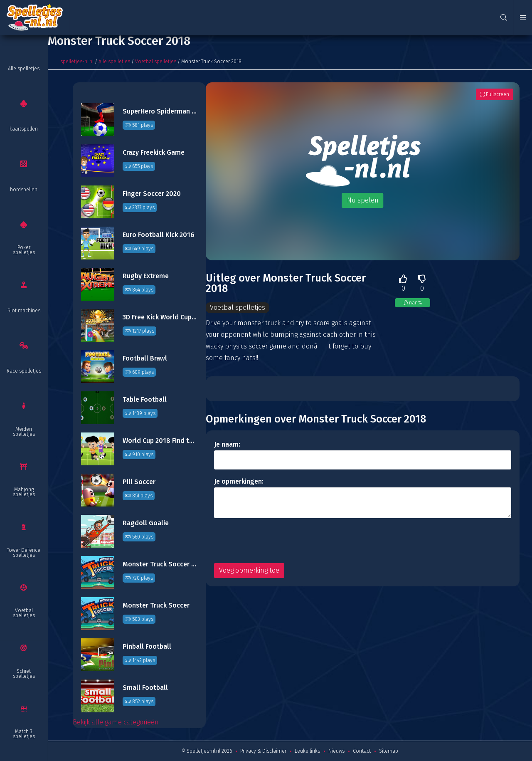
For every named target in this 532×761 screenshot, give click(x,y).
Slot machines (24, 311)
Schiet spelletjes (24, 674)
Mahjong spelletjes (24, 492)
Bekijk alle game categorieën (116, 722)
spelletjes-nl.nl (77, 62)
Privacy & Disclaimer (263, 751)
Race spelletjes (24, 371)
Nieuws (336, 751)
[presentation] (277, 541)
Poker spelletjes (24, 250)
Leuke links (307, 751)
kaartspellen (24, 129)
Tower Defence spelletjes (24, 553)
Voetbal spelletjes (24, 613)
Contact (362, 751)
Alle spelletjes (24, 69)
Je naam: (227, 444)
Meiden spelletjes (24, 432)
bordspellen (24, 190)
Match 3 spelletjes (24, 734)
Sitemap (389, 751)
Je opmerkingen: (239, 481)
